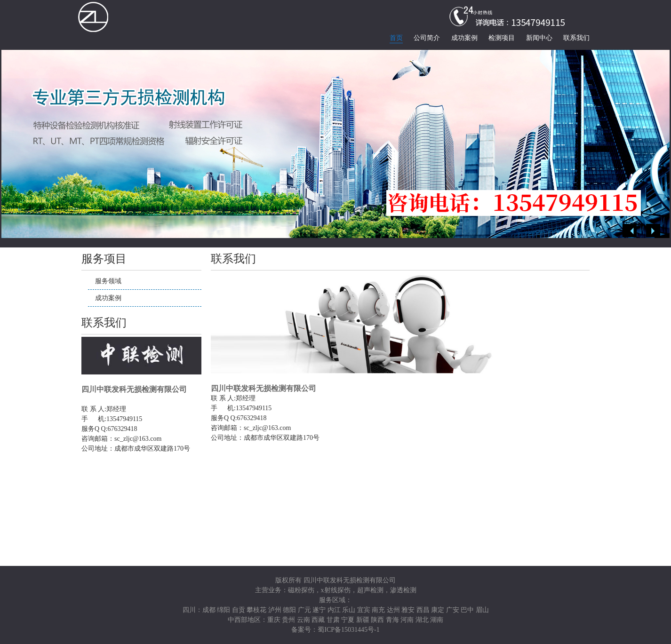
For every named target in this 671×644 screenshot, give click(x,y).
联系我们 (576, 38)
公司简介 (427, 38)
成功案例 (464, 38)
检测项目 (502, 38)
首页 (396, 38)
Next (653, 231)
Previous (630, 231)
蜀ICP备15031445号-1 (348, 630)
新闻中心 (539, 38)
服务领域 (108, 281)
